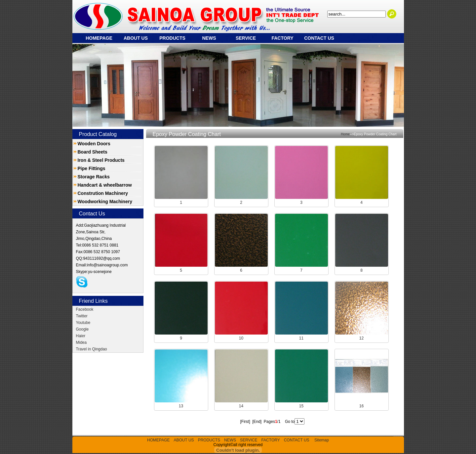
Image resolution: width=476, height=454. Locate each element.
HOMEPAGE (99, 38)
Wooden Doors (94, 144)
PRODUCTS (172, 38)
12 (361, 338)
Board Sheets (93, 152)
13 (181, 406)
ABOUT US (136, 38)
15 (301, 406)
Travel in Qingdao (92, 349)
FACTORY (282, 38)
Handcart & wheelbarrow (105, 185)
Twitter (82, 316)
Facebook (85, 309)
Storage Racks (94, 177)
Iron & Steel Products (101, 160)
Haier (81, 336)
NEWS (209, 38)
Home (345, 134)
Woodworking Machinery (105, 202)
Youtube (83, 323)
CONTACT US (319, 38)
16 (361, 406)
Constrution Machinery (103, 193)
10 (241, 338)
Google (82, 329)
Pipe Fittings (92, 168)
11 (301, 338)
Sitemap (322, 440)
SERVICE (246, 38)
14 (241, 406)
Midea (81, 342)
